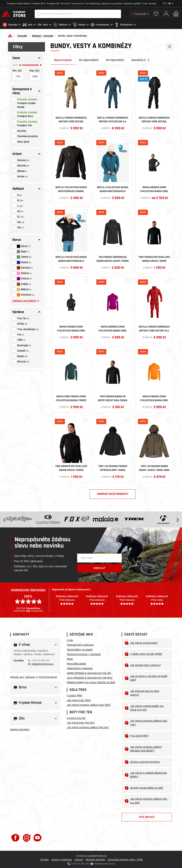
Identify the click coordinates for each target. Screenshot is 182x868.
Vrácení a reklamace (62, 859)
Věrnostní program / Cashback (84, 653)
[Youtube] (38, 837)
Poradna (45, 859)
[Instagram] (27, 837)
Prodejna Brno (39, 3)
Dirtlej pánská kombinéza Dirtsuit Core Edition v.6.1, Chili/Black (154, 328)
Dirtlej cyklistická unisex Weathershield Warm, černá (71, 188)
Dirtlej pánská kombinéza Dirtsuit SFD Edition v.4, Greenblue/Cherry (113, 118)
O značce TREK (74, 695)
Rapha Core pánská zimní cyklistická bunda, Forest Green (71, 397)
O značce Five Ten (76, 717)
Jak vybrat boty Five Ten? (81, 722)
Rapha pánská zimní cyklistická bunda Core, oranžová (154, 397)
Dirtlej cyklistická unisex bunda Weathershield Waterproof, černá (71, 258)
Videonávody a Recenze (80, 667)
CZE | (168, 4)
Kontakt (152, 3)
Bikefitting (95, 3)
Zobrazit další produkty (113, 493)
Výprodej (22, 35)
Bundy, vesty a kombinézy (73, 35)
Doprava (79, 859)
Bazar (70, 658)
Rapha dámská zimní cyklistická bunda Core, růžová (113, 328)
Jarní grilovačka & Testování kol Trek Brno (90, 677)
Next (177, 518)
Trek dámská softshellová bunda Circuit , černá (71, 467)
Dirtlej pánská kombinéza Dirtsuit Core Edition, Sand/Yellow (71, 118)
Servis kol (65, 3)
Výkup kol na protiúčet (112, 3)
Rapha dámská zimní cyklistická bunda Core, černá (154, 188)
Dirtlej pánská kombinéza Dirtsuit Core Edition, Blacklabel (154, 118)
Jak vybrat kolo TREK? (79, 699)
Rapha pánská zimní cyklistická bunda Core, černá (71, 328)
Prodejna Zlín (53, 3)
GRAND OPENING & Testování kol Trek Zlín (89, 672)
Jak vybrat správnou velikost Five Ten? (88, 726)
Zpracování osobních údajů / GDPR (125, 859)
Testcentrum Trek (80, 3)
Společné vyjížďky (132, 3)
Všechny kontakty (20, 728)
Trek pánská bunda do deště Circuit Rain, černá (113, 397)
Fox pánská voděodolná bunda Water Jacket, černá (113, 258)
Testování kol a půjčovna (80, 644)
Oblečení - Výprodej (43, 35)
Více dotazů (147, 816)
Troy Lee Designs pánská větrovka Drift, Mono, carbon (113, 467)
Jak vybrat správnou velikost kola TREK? (89, 704)
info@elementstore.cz (42, 663)
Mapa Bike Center (76, 663)
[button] (12, 25)
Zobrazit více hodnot (26, 300)
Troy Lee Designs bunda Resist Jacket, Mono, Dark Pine (154, 467)
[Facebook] (16, 837)
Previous (5, 518)
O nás (145, 3)
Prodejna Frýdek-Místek (19, 3)
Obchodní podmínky (95, 859)
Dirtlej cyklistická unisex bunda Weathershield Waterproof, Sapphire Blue (113, 188)
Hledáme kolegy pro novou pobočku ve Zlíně (91, 682)
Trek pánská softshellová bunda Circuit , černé (154, 258)
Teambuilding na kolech (80, 649)
